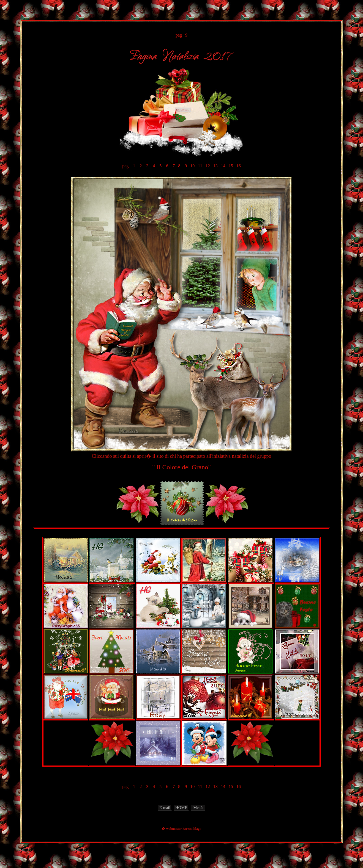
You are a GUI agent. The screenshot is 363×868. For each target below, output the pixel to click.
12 (208, 166)
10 (192, 166)
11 (200, 166)
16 (239, 166)
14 (223, 166)
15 (231, 166)
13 (215, 166)
